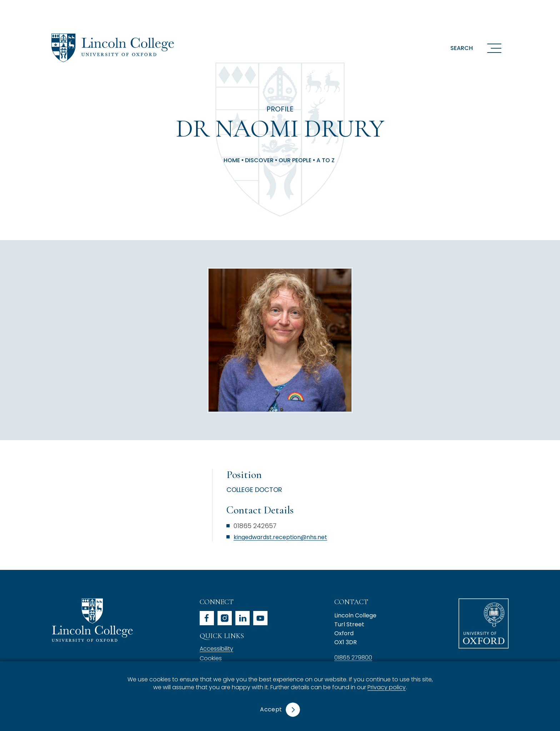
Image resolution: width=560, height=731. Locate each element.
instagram (225, 618)
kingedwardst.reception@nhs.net (280, 537)
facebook (207, 618)
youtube (260, 618)
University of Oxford (484, 623)
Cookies (211, 658)
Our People (295, 160)
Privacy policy (387, 688)
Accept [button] (271, 709)
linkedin (242, 618)
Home (232, 160)
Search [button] (462, 48)
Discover (259, 160)
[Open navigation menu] (494, 48)
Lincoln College (92, 620)
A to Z (326, 160)
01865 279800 (353, 658)
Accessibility (216, 649)
